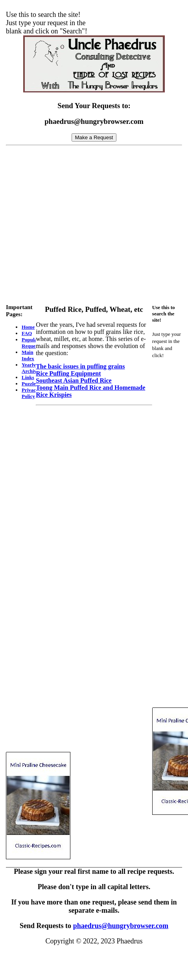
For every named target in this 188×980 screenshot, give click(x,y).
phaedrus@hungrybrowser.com (121, 926)
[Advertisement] (91, 222)
